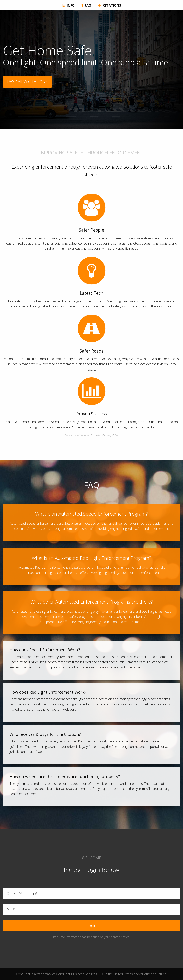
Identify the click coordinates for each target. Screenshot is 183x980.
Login (92, 926)
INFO (68, 5)
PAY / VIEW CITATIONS (27, 82)
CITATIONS (109, 5)
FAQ (86, 5)
